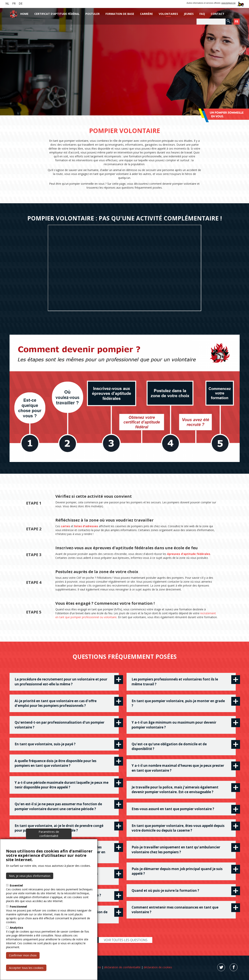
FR (14, 3)
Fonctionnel (18, 906)
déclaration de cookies (158, 967)
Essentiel (16, 885)
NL (7, 3)
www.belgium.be (228, 3)
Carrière (146, 14)
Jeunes (189, 14)
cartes (65, 526)
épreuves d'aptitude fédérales (189, 554)
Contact (218, 14)
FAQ (202, 14)
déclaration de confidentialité (122, 967)
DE (21, 3)
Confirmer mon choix (23, 955)
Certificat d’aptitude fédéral (57, 14)
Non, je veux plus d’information (30, 876)
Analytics (16, 927)
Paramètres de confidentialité (49, 834)
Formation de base (120, 14)
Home (24, 14)
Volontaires (168, 14)
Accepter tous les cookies (26, 968)
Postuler (93, 14)
